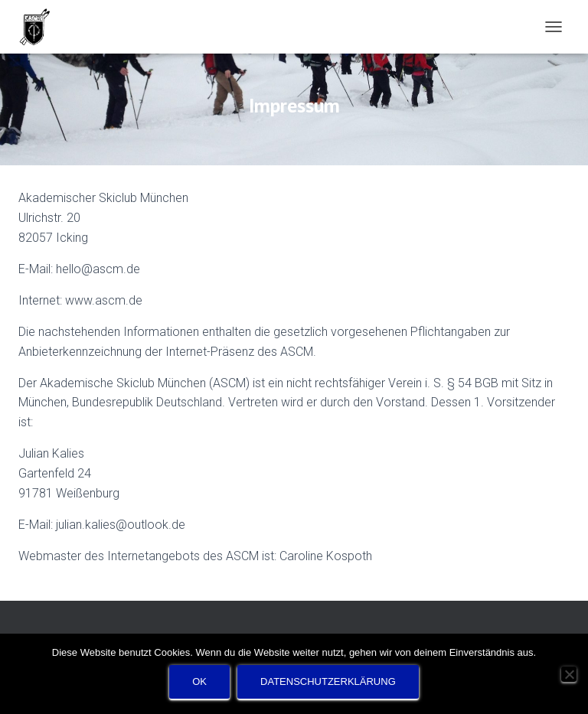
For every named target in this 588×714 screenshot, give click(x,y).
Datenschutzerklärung (328, 681)
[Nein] (569, 674)
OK (199, 681)
